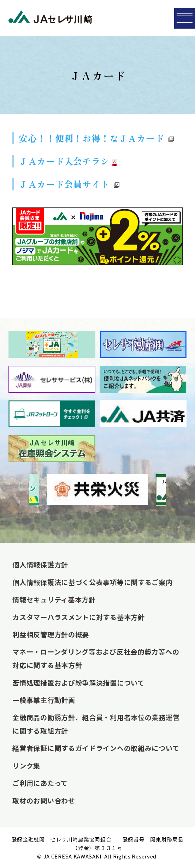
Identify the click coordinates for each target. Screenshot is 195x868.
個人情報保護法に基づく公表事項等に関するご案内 (92, 582)
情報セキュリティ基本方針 (54, 599)
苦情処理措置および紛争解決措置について (78, 683)
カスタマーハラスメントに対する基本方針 (78, 617)
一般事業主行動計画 (44, 700)
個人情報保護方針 (40, 565)
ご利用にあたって (40, 783)
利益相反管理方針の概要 (51, 634)
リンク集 (26, 766)
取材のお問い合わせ (44, 801)
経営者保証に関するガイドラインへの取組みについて (96, 748)
